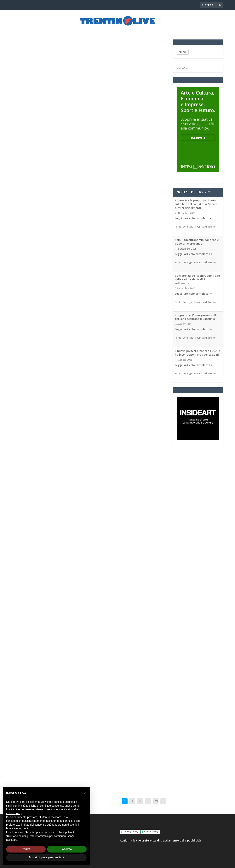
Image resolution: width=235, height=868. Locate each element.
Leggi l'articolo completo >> (194, 215)
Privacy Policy (131, 828)
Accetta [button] (67, 849)
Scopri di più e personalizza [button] (46, 857)
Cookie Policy (151, 828)
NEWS (183, 48)
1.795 (156, 800)
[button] (85, 793)
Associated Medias (53, 287)
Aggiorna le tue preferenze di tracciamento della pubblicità (160, 837)
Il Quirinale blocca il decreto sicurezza (129, 334)
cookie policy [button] (14, 813)
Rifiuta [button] (26, 849)
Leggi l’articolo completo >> (112, 715)
